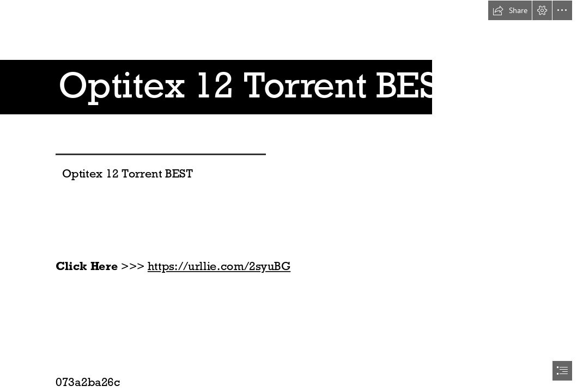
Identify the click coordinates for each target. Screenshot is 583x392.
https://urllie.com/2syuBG (219, 266)
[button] (510, 10)
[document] (291, 196)
